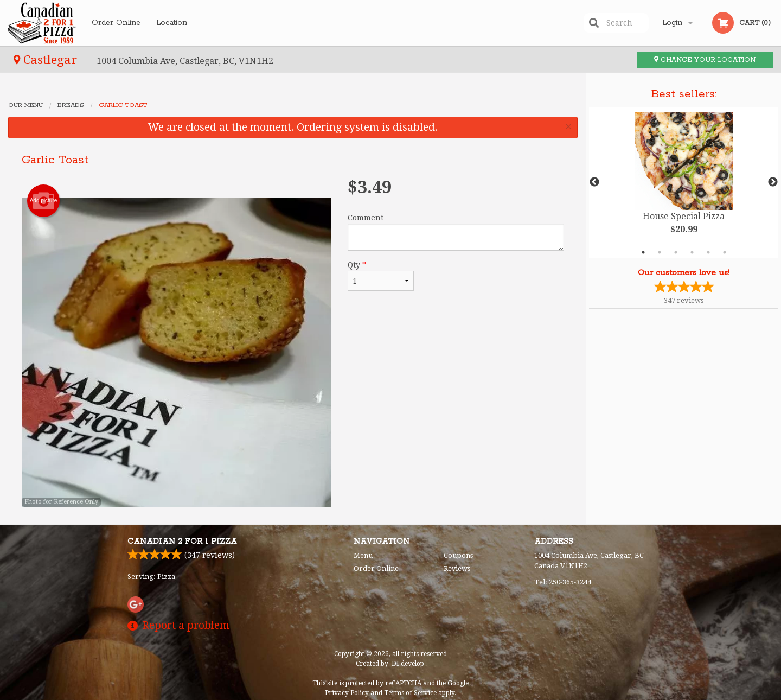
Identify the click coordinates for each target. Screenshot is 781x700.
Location (172, 23)
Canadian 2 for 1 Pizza (182, 542)
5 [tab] (708, 252)
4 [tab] (692, 252)
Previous (594, 182)
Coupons (458, 555)
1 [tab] (643, 252)
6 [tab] (725, 252)
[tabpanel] (684, 182)
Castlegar (47, 60)
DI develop (408, 664)
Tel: (563, 582)
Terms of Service (410, 693)
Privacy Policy (347, 693)
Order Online (116, 23)
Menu (363, 555)
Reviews (457, 568)
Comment (456, 232)
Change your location (705, 60)
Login (672, 23)
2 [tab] (660, 252)
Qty (381, 276)
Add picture (44, 201)
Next (773, 182)
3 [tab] (676, 252)
